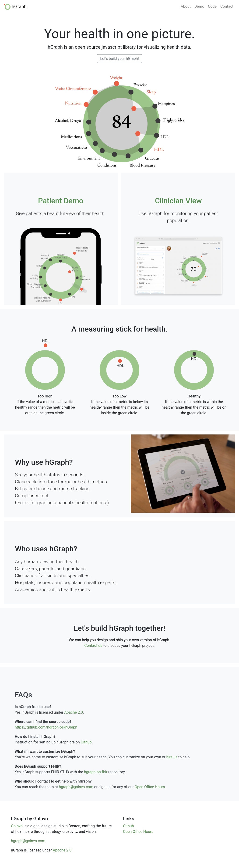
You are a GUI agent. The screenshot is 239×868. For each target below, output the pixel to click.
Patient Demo (61, 201)
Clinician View (178, 201)
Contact (227, 6)
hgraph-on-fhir (96, 772)
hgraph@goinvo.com (76, 787)
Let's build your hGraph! (119, 59)
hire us (172, 757)
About (186, 6)
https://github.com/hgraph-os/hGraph (46, 727)
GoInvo (17, 826)
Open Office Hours (150, 787)
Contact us (93, 646)
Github (86, 742)
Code (212, 6)
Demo (199, 6)
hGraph (15, 7)
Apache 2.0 (74, 712)
